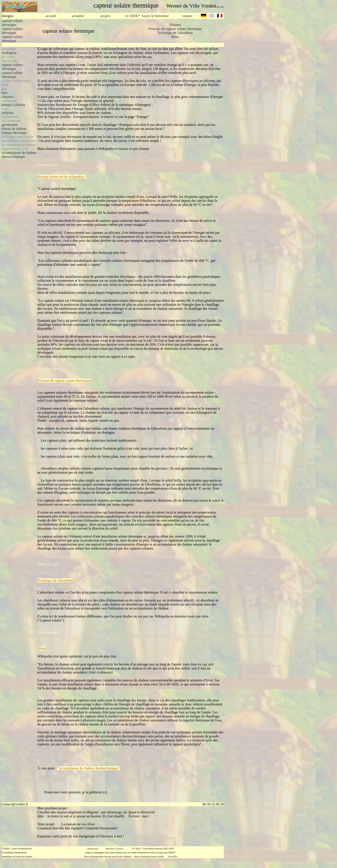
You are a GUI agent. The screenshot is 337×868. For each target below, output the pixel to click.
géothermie (10, 125)
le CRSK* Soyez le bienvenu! (147, 16)
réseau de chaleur (14, 129)
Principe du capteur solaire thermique (175, 29)
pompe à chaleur (14, 105)
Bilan (175, 37)
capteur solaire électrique (12, 67)
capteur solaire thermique (12, 23)
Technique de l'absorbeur (175, 33)
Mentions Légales (114, 848)
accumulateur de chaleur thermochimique (19, 155)
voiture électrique (14, 133)
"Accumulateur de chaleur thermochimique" (88, 768)
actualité (78, 16)
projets (105, 16)
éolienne (8, 113)
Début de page (48, 165)
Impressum (93, 848)
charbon (8, 97)
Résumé (175, 25)
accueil (51, 16)
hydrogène (9, 53)
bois (5, 93)
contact (187, 16)
